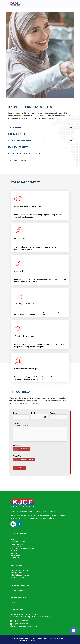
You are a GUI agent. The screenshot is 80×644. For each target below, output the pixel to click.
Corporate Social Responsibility (22, 548)
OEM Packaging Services (20, 575)
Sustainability (15, 555)
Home (13, 539)
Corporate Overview (18, 542)
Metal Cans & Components (20, 570)
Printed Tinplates (17, 590)
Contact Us (15, 558)
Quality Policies (16, 551)
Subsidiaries (15, 553)
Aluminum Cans (16, 573)
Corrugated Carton (18, 577)
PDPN (13, 603)
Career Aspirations (17, 544)
